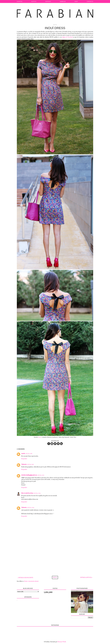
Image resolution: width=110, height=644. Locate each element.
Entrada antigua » (86, 577)
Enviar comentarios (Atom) (31, 581)
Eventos (20, 1)
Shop (76, 1)
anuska (23, 454)
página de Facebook (67, 37)
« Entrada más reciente (25, 578)
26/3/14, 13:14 (37, 493)
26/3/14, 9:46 (30, 464)
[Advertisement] (55, 558)
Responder (24, 459)
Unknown (24, 464)
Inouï (40, 437)
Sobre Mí (63, 1)
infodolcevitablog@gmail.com (29, 475)
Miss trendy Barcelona (27, 493)
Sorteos (48, 1)
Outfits (34, 1)
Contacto (90, 1)
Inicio (55, 577)
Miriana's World (62, 642)
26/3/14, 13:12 (41, 475)
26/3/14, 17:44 (31, 507)
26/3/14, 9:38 (29, 454)
